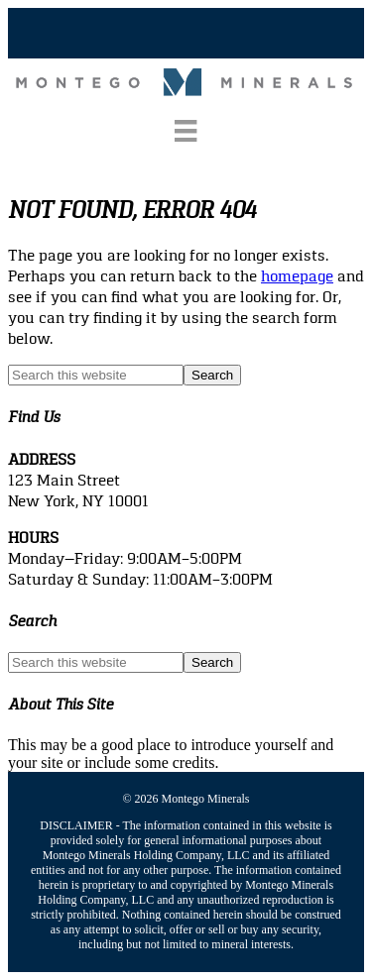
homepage (297, 276)
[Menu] (186, 131)
